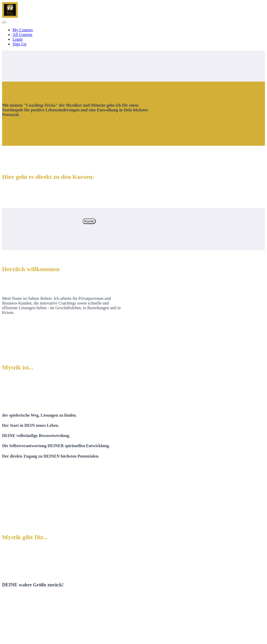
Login (17, 39)
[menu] (133, 37)
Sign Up (19, 44)
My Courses (23, 30)
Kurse (89, 221)
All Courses (22, 35)
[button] (4, 22)
